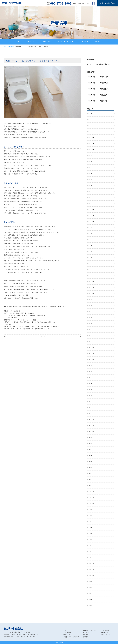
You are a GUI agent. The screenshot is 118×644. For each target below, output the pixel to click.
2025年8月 (90, 161)
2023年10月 (91, 293)
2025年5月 (90, 179)
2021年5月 (90, 462)
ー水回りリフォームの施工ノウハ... (98, 101)
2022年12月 (91, 347)
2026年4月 (90, 113)
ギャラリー (84, 42)
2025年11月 (91, 143)
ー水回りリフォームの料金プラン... (98, 83)
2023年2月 (90, 335)
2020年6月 (90, 528)
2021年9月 (90, 438)
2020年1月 (90, 558)
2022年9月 (90, 365)
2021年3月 (90, 474)
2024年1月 (90, 275)
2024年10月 (91, 221)
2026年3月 (90, 119)
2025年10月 (91, 149)
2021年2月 (90, 480)
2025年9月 (90, 155)
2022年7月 (90, 377)
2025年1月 (90, 203)
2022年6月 (90, 383)
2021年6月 (90, 456)
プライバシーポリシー (108, 635)
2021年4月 (90, 468)
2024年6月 (90, 245)
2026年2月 (90, 125)
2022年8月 (90, 371)
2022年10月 (91, 359)
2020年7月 (90, 522)
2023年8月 (90, 305)
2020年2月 (90, 552)
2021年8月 (90, 444)
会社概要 (98, 42)
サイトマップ (105, 633)
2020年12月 (91, 492)
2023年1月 (90, 341)
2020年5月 (90, 534)
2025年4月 (90, 185)
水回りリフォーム (69, 635)
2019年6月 (90, 600)
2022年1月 (90, 413)
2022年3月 (90, 401)
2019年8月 (90, 588)
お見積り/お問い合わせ (108, 3)
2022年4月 (90, 395)
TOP (18, 42)
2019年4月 (90, 606)
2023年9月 (90, 299)
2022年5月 (90, 389)
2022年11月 (91, 353)
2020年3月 (90, 546)
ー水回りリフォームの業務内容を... (98, 89)
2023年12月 (91, 281)
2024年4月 (90, 257)
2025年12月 (91, 137)
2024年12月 (91, 209)
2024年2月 (90, 269)
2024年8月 (90, 233)
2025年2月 (90, 197)
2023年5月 (90, 317)
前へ (5, 336)
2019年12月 (91, 564)
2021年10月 (91, 432)
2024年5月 (90, 251)
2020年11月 (91, 498)
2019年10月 (91, 576)
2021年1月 (90, 486)
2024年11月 (91, 215)
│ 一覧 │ (42, 336)
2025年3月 (90, 191)
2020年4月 (90, 540)
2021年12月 (91, 420)
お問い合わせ (105, 631)
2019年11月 (91, 570)
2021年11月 (91, 426)
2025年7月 (90, 167)
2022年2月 (90, 407)
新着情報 (10, 46)
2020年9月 (90, 510)
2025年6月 (90, 173)
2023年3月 (90, 329)
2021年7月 (90, 450)
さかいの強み (31, 42)
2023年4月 (90, 323)
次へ (80, 336)
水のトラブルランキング (66, 42)
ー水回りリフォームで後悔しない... (98, 77)
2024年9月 (90, 227)
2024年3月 (90, 263)
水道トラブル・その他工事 (71, 637)
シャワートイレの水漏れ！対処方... (98, 64)
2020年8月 (90, 516)
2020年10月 (91, 504)
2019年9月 (90, 582)
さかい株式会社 (60, 642)
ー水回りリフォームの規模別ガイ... (98, 95)
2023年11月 (91, 287)
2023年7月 (90, 311)
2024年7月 (90, 239)
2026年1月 (90, 131)
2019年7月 (90, 594)
